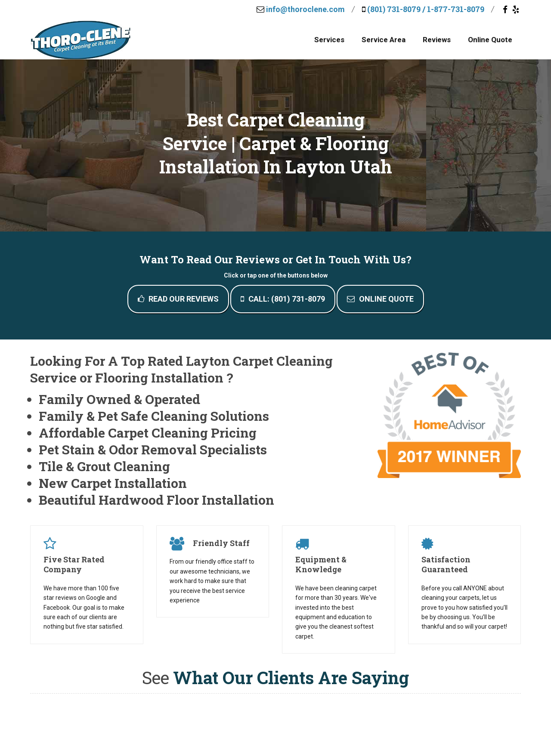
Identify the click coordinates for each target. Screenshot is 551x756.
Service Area (384, 40)
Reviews (437, 40)
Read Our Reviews (178, 299)
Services (329, 40)
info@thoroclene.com (305, 9)
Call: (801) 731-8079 (283, 299)
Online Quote (490, 40)
